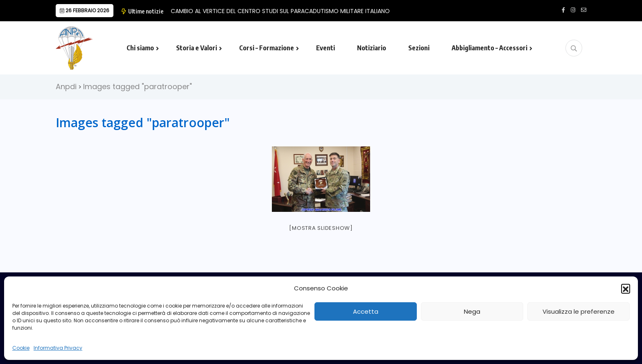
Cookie (21, 348)
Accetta (366, 311)
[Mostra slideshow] (321, 228)
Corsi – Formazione (267, 48)
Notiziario (372, 48)
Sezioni (419, 48)
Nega (472, 311)
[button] (626, 288)
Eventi (326, 48)
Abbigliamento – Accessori (489, 48)
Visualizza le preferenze (579, 311)
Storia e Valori (197, 48)
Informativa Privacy (58, 348)
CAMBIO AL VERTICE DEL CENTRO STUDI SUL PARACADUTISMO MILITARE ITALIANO (280, 11)
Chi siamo (140, 48)
